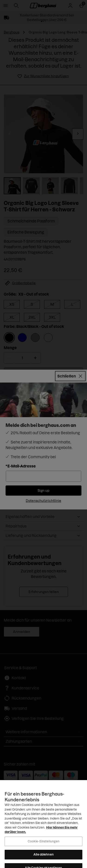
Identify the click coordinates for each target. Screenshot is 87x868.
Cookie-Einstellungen (44, 849)
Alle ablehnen (43, 862)
